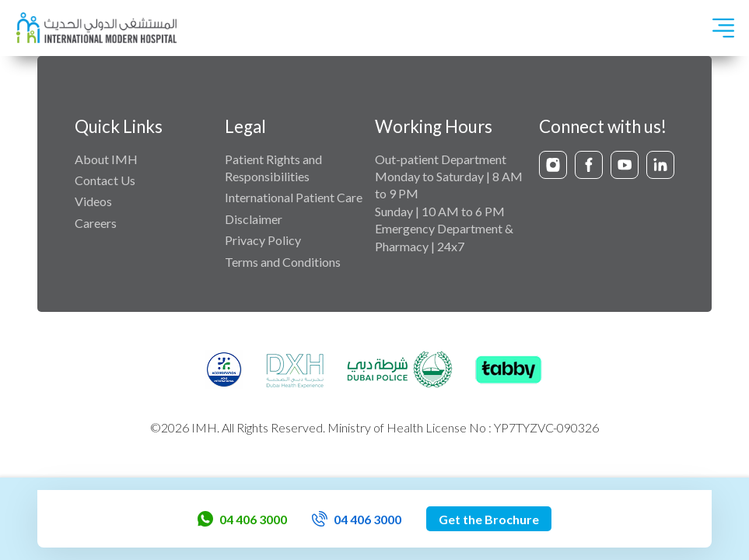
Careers (96, 223)
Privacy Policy (263, 240)
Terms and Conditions (283, 262)
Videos (93, 201)
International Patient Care (294, 197)
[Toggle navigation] (723, 28)
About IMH (106, 159)
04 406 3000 (242, 519)
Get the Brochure (489, 519)
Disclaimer (254, 219)
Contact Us (105, 180)
